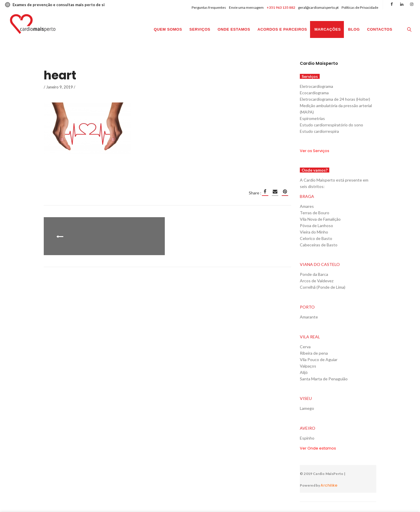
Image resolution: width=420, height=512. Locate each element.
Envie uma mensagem (246, 7)
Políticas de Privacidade (360, 7)
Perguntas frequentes (209, 7)
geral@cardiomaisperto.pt (318, 7)
